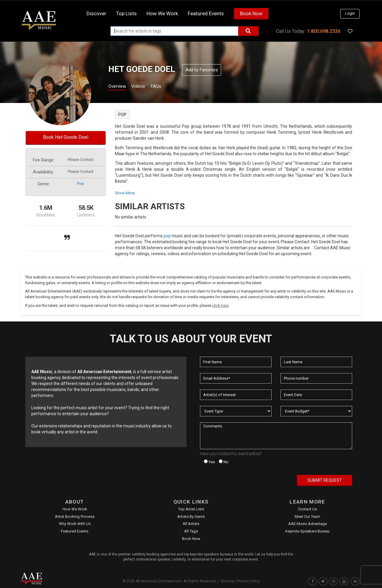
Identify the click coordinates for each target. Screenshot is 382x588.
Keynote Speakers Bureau (307, 531)
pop (80, 183)
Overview (119, 87)
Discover (96, 13)
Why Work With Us (75, 524)
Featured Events (206, 13)
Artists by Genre (191, 517)
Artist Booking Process (75, 517)
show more (125, 193)
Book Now (251, 13)
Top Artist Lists (191, 509)
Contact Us (307, 509)
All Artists (191, 524)
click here (220, 305)
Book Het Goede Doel (66, 137)
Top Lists (126, 13)
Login (350, 13)
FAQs (167, 87)
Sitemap (227, 581)
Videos (145, 87)
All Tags (191, 531)
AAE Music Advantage (308, 524)
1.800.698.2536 (324, 31)
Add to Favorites (202, 70)
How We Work (75, 509)
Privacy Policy (248, 581)
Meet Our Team (307, 517)
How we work (162, 13)
